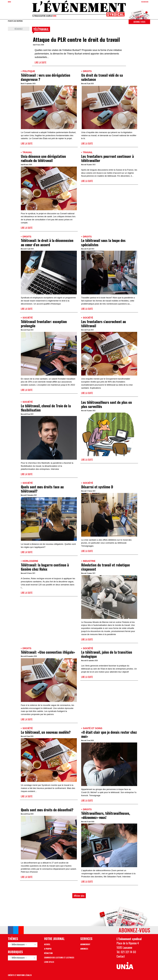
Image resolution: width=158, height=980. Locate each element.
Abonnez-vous (139, 22)
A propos (48, 949)
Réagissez (19, 29)
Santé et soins (93, 728)
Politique (29, 71)
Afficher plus (79, 896)
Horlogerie (30, 561)
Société (28, 318)
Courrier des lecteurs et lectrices (59, 958)
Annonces (84, 949)
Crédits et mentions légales (20, 975)
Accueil (47, 944)
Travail (27, 152)
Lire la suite (40, 62)
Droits (87, 71)
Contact (121, 956)
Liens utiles (49, 962)
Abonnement (85, 944)
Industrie (89, 561)
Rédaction (48, 953)
